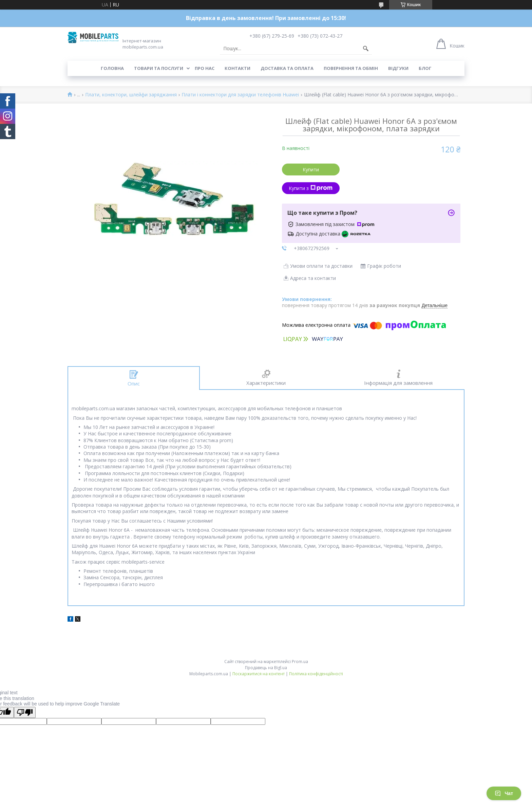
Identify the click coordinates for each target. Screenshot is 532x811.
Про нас (205, 68)
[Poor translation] (25, 712)
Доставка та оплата (287, 68)
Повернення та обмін (351, 68)
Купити (311, 169)
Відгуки (398, 68)
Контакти (237, 68)
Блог (425, 68)
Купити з (311, 188)
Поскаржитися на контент (259, 674)
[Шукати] (366, 49)
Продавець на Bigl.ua (266, 668)
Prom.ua (300, 662)
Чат (504, 793)
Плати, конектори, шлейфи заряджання (131, 95)
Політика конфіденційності (316, 674)
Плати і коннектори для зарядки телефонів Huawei (240, 95)
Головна (112, 68)
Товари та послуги (159, 68)
